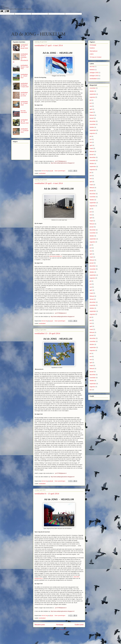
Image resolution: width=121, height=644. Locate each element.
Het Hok (92, 67)
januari (92, 118)
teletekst (92, 70)
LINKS (92, 54)
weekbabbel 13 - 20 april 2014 (47, 333)
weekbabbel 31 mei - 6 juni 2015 (24, 94)
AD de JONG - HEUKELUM (38, 34)
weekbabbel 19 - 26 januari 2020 (24, 47)
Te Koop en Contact (96, 57)
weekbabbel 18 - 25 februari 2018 (25, 121)
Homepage (60, 625)
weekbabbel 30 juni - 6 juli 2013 (25, 67)
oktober (92, 91)
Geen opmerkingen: (60, 171)
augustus (92, 97)
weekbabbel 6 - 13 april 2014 (47, 494)
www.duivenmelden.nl (56, 256)
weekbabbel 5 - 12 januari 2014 (24, 130)
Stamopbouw (94, 51)
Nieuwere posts (40, 625)
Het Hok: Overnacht (24, 112)
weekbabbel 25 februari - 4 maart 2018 (25, 85)
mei (91, 106)
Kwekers (92, 48)
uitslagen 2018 (94, 73)
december (93, 121)
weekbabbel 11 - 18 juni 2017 (24, 76)
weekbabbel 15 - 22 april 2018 (24, 103)
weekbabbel (42, 173)
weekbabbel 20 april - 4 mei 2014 (49, 183)
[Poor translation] (7, 11)
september (93, 94)
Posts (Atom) (63, 629)
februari (92, 115)
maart (91, 112)
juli (90, 100)
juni (91, 103)
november (93, 88)
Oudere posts (79, 625)
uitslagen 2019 (94, 76)
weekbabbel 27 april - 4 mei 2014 (49, 45)
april (91, 109)
